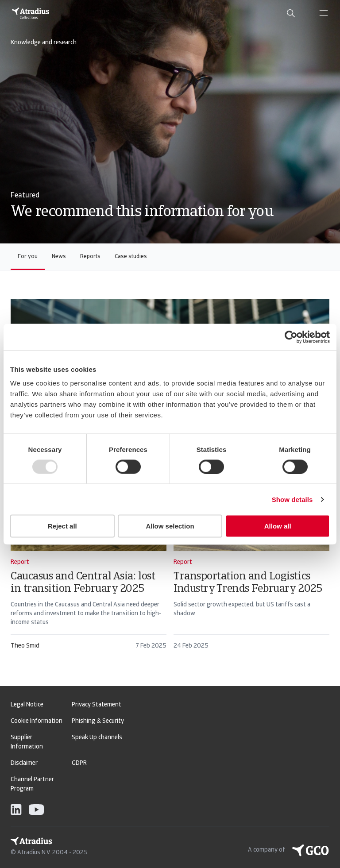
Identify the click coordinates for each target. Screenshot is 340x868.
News (59, 257)
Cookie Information (37, 721)
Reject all (62, 526)
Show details (292, 499)
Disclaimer (24, 763)
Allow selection (170, 526)
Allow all (278, 526)
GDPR (79, 763)
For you (28, 257)
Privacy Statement (97, 705)
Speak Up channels (97, 738)
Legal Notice (27, 705)
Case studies (131, 257)
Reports (90, 257)
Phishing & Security (98, 721)
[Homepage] (31, 13)
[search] (291, 13)
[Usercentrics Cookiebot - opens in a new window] (291, 337)
